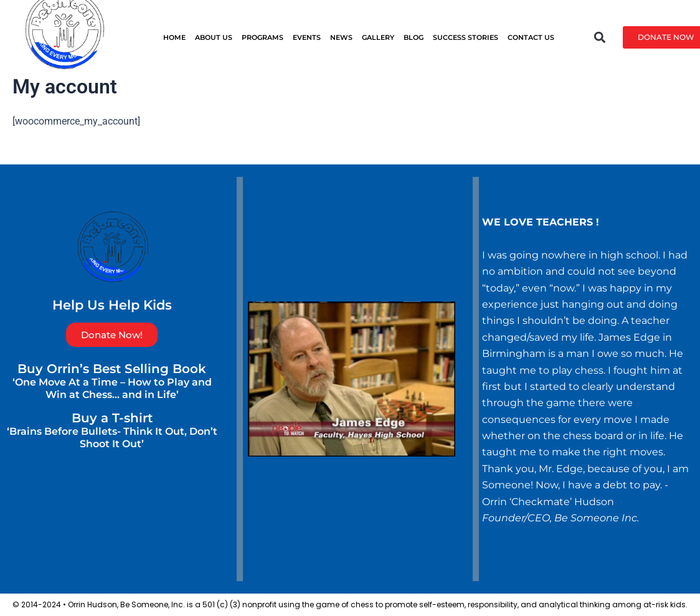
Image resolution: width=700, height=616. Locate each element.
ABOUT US (214, 37)
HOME (174, 37)
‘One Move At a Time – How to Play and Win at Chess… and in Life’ (112, 388)
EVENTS (307, 37)
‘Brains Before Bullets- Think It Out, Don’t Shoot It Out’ (112, 438)
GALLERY (378, 37)
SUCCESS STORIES (466, 37)
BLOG (414, 37)
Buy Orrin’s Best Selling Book (112, 369)
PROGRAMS (262, 37)
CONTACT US (531, 37)
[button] (600, 37)
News (341, 37)
